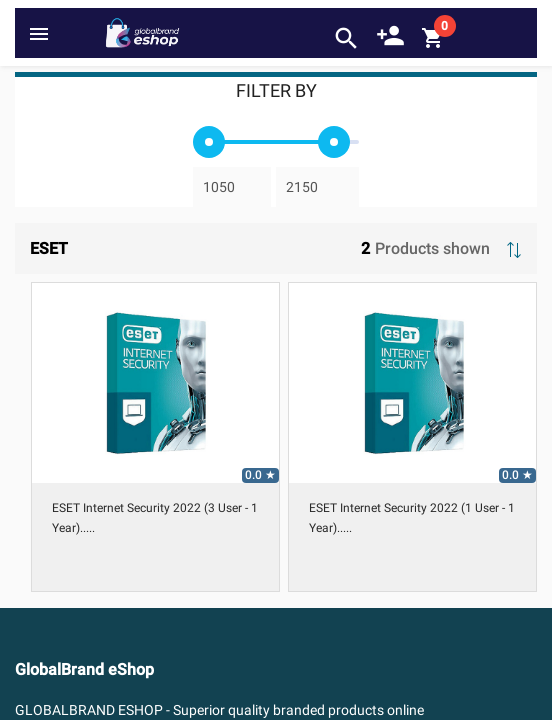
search (346, 38)
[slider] (209, 142)
